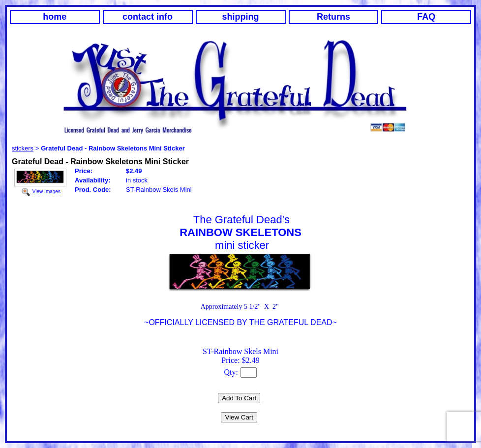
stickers (23, 148)
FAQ (426, 17)
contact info (148, 17)
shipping (241, 17)
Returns (333, 17)
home (55, 17)
